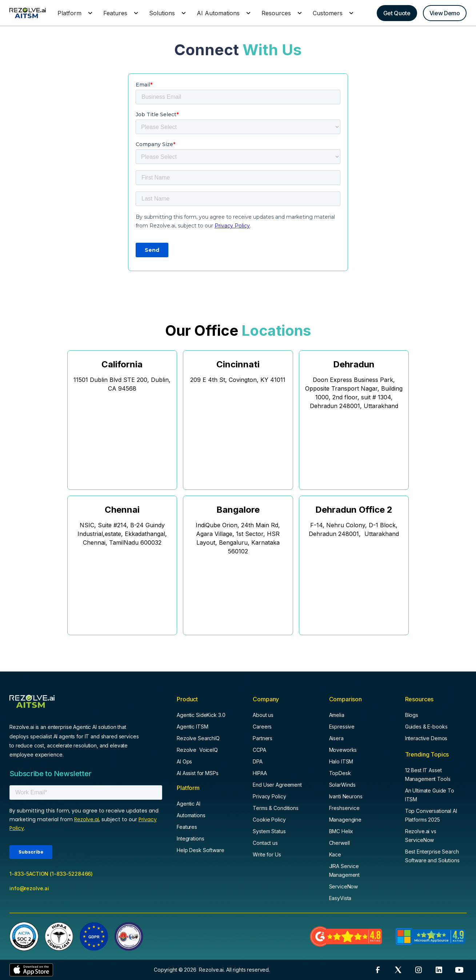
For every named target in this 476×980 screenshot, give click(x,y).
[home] (28, 13)
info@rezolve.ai (29, 888)
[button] (74, 13)
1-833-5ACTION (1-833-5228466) (51, 874)
